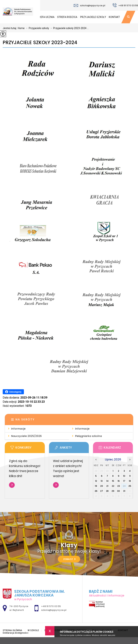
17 (124, 481)
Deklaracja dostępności (15, 633)
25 (130, 486)
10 (124, 476)
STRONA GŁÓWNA (12, 630)
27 (102, 491)
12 (96, 481)
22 (113, 486)
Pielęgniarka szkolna (88, 436)
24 (124, 486)
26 (96, 491)
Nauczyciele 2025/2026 (26, 436)
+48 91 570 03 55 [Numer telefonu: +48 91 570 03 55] (51, 606)
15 (113, 481)
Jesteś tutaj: (10, 28)
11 (130, 476)
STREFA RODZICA (67, 17)
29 (113, 491)
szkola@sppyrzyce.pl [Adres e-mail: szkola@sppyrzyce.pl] (54, 610)
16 (119, 481)
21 (107, 486)
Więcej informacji (12, 485)
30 (119, 491)
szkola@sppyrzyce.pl (89, 5)
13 (102, 481)
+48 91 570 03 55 (125, 5)
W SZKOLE (33, 630)
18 (130, 481)
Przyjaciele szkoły (93, 17)
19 (96, 486)
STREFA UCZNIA (45, 17)
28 (107, 491)
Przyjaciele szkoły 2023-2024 (40, 43)
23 (119, 486)
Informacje (18, 429)
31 (124, 491)
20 (102, 486)
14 (107, 481)
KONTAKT (114, 17)
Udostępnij (13, 392)
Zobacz (69, 559)
